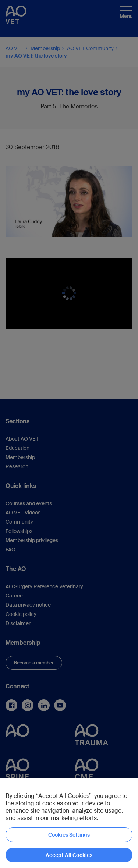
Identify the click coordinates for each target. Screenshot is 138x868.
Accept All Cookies (69, 855)
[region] (69, 823)
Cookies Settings (69, 835)
